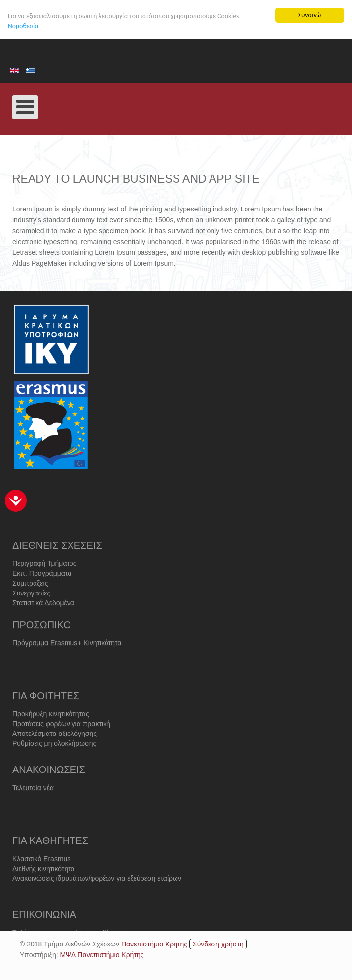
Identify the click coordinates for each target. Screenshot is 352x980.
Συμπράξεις (30, 596)
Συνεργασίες (31, 606)
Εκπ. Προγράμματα (42, 587)
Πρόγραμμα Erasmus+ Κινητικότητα (67, 650)
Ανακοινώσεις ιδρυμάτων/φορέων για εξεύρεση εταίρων (97, 890)
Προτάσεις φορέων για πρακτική (61, 735)
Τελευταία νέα (33, 795)
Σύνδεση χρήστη (218, 944)
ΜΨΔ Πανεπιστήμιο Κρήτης (102, 954)
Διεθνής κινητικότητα (44, 880)
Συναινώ (310, 15)
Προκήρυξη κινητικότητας (51, 726)
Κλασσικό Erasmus (41, 871)
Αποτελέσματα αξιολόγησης (54, 745)
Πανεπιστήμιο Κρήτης (154, 944)
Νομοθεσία (23, 26)
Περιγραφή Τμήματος (44, 577)
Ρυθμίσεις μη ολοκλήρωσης (54, 755)
